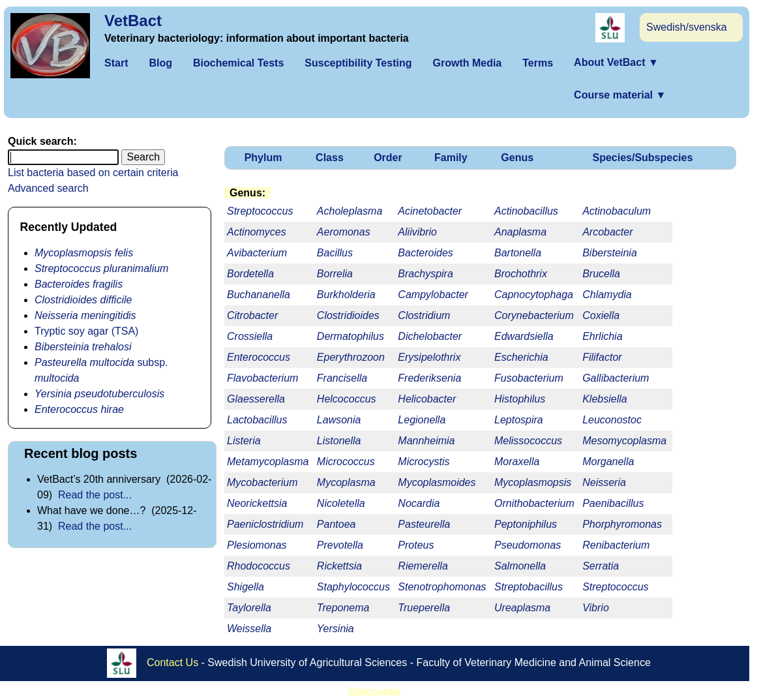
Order (388, 158)
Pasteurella (424, 524)
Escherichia (521, 357)
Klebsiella (604, 399)
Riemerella (423, 566)
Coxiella (601, 315)
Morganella (608, 462)
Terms (538, 63)
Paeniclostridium (265, 524)
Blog (160, 63)
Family (451, 158)
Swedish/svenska (687, 27)
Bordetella (250, 274)
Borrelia (335, 274)
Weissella (249, 629)
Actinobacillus (526, 211)
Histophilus (520, 399)
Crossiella (250, 336)
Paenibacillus (613, 503)
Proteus (416, 545)
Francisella (342, 378)
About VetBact (616, 62)
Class (330, 158)
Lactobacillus (257, 420)
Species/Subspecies (642, 158)
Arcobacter (607, 232)
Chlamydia (607, 295)
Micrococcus (346, 462)
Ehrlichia (602, 336)
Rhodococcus (259, 566)
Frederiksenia (429, 378)
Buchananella (259, 295)
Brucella (601, 274)
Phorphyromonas (622, 524)
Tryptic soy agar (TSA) (86, 331)
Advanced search (48, 188)
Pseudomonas (528, 545)
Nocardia (419, 503)
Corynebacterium (534, 315)
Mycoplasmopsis (533, 482)
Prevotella (340, 545)
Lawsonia (339, 420)
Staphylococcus (353, 587)
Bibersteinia (610, 253)
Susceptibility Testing (358, 63)
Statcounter (375, 692)
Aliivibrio (417, 232)
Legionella (422, 420)
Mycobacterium (262, 482)
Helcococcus (347, 399)
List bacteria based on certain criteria (93, 173)
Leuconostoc (612, 420)
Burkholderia (346, 295)
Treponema (343, 608)
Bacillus (335, 253)
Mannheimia (426, 441)
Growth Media (467, 63)
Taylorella (249, 608)
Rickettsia (339, 566)
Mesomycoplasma (624, 441)
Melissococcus (528, 441)
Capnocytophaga (534, 295)
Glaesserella (256, 399)
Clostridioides (348, 315)
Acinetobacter (430, 211)
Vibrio (596, 608)
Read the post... (95, 495)
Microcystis (424, 462)
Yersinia (336, 629)
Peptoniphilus (526, 524)
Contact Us (172, 662)
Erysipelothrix (429, 357)
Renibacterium (616, 545)
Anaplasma (520, 232)
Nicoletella (341, 503)
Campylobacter (433, 295)
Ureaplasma (522, 608)
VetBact (133, 21)
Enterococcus (259, 357)
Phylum (263, 158)
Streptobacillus (529, 587)
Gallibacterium (616, 378)
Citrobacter (252, 315)
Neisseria (604, 482)
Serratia (601, 566)
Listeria (244, 441)
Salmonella (520, 566)
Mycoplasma (346, 482)
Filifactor (602, 357)
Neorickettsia (257, 503)
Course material (620, 95)
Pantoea (336, 524)
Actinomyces (257, 232)
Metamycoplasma (268, 462)
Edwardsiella (524, 336)
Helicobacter (427, 399)
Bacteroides (425, 253)
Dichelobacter (430, 336)
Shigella (246, 587)
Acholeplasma (350, 211)
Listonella (339, 441)
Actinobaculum (617, 211)
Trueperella (424, 608)
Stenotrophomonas (442, 587)
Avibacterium (257, 253)
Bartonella (518, 253)
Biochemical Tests (238, 63)
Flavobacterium (262, 378)
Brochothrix (521, 274)
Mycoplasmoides (437, 482)
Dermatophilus (351, 336)
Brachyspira (425, 274)
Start (116, 63)
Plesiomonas (257, 545)
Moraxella (517, 462)
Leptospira (519, 420)
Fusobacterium (529, 378)
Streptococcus (615, 587)
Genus (517, 158)
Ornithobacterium (534, 503)
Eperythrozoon (351, 357)
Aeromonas (344, 232)
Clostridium (424, 315)
